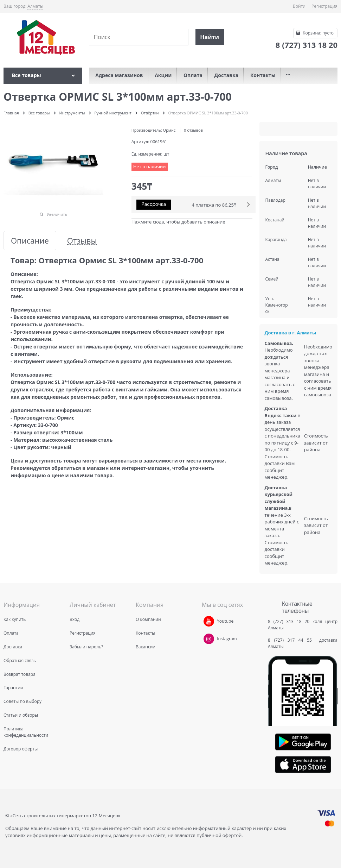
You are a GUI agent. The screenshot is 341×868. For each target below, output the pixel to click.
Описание (30, 241)
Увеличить (57, 214)
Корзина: (318, 33)
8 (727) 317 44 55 (292, 640)
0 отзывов (193, 130)
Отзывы (82, 241)
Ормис (169, 130)
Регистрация (324, 6)
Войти (299, 6)
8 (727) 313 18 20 (289, 621)
